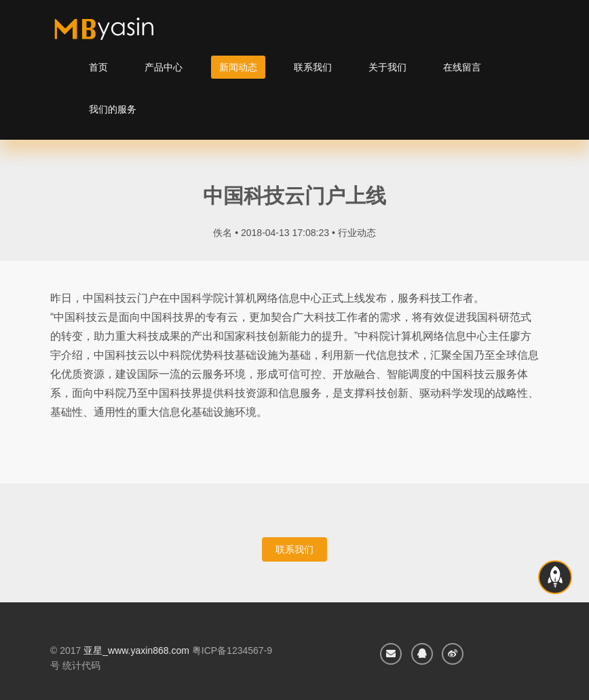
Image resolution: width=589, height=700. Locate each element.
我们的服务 (113, 109)
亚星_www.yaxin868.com (136, 650)
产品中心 (164, 67)
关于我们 (387, 67)
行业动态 (357, 233)
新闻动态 (238, 67)
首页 (98, 67)
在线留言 (462, 67)
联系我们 (313, 67)
